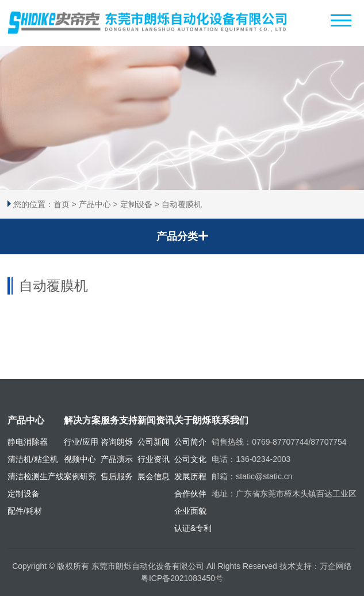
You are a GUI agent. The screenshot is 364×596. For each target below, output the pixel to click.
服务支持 (119, 420)
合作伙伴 (190, 494)
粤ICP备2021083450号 (182, 578)
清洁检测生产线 (36, 476)
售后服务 (117, 476)
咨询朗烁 (117, 442)
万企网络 (336, 566)
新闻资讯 (156, 420)
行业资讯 (154, 459)
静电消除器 (28, 442)
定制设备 (136, 204)
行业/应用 (81, 442)
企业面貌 (190, 511)
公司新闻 (154, 442)
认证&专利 (193, 528)
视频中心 (80, 459)
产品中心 (95, 204)
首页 (62, 204)
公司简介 (190, 442)
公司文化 (190, 459)
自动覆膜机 (182, 204)
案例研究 (80, 476)
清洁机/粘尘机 (33, 459)
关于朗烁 (193, 420)
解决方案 (82, 420)
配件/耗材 (25, 511)
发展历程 (190, 476)
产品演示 (117, 459)
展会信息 (154, 476)
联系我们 (230, 420)
